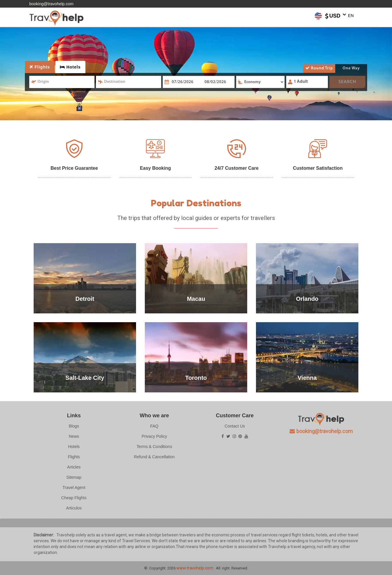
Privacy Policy (154, 436)
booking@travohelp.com (51, 4)
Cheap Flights (74, 498)
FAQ (154, 426)
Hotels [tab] (70, 67)
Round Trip (319, 68)
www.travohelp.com (195, 568)
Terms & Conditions (154, 447)
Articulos (74, 508)
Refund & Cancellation (154, 457)
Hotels (74, 447)
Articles (74, 467)
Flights (74, 457)
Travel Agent (74, 488)
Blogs (74, 426)
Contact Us (235, 426)
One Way (351, 68)
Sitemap (74, 477)
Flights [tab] (40, 67)
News (74, 436)
